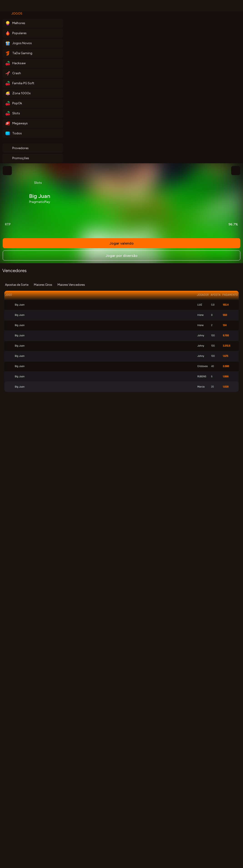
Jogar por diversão (121, 256)
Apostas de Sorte (17, 285)
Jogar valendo (121, 243)
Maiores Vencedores (71, 285)
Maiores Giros (43, 285)
